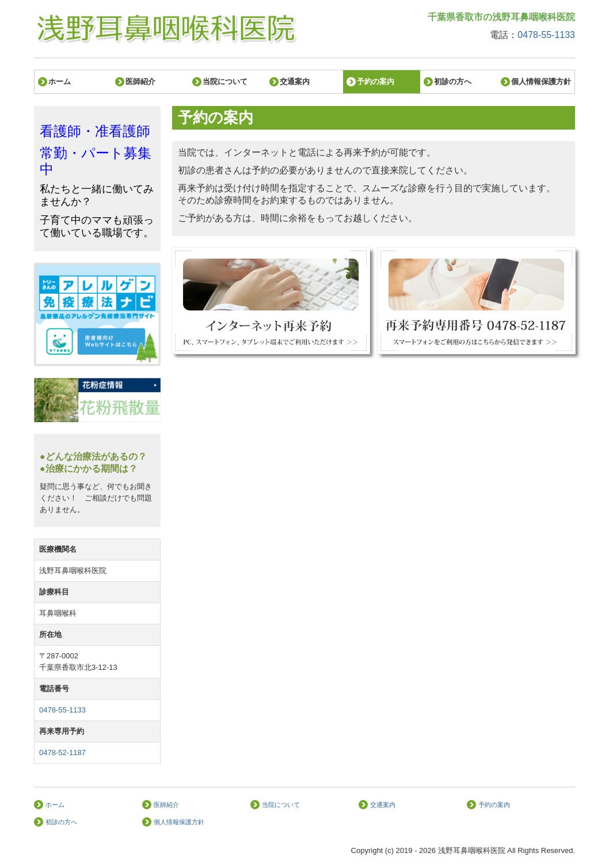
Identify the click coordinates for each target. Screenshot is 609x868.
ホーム (60, 82)
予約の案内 (376, 82)
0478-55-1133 (546, 35)
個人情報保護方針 (541, 82)
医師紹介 (140, 82)
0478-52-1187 (62, 753)
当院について (225, 82)
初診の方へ (453, 82)
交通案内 (295, 82)
